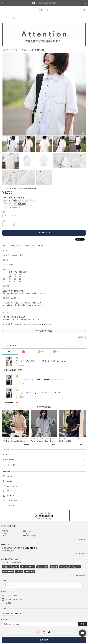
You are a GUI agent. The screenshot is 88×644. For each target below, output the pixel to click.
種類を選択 (44, 640)
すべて (10, 352)
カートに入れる (44, 233)
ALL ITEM (6, 454)
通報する (82, 338)
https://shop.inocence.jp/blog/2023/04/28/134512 (32, 324)
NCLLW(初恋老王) (10, 460)
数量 (4, 221)
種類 (4, 212)
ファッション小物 (9, 465)
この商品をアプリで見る (44, 331)
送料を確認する (22, 204)
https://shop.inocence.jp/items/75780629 (28, 246)
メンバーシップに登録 (10, 200)
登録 (83, 624)
